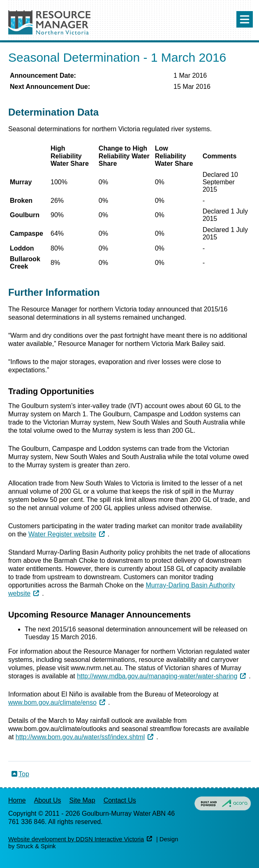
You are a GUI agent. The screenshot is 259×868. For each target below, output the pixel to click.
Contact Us (120, 800)
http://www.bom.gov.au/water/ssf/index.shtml (80, 737)
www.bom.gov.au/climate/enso (52, 702)
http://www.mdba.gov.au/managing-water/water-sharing (157, 676)
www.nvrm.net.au (96, 668)
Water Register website (62, 534)
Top (24, 774)
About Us (48, 800)
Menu (245, 19)
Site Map (82, 800)
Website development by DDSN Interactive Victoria (76, 839)
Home (17, 800)
